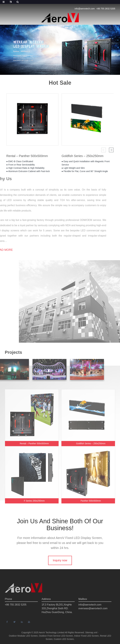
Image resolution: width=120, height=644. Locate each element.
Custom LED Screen (64, 641)
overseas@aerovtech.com (93, 617)
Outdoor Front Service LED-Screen (56, 638)
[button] (104, 150)
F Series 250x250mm (34, 501)
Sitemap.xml (91, 634)
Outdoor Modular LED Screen (23, 638)
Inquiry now (60, 569)
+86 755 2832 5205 (106, 9)
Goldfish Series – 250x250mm (82, 157)
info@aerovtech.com (85, 9)
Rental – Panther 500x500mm (27, 157)
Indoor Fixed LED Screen (86, 638)
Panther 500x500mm (91, 501)
